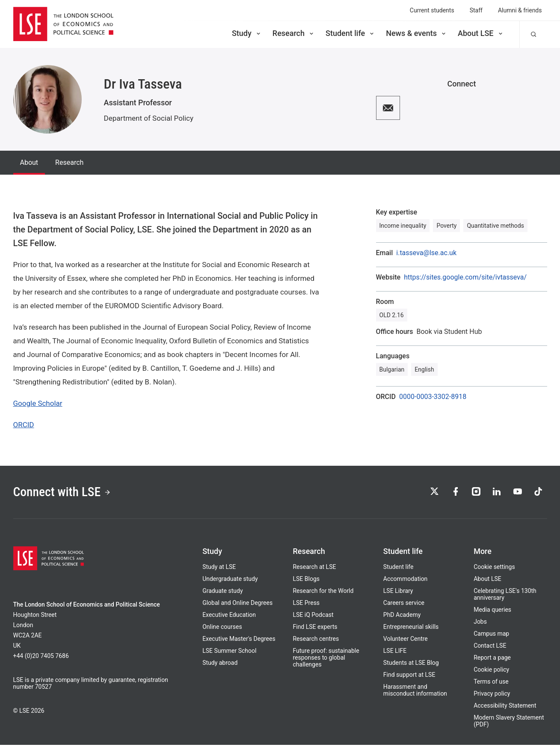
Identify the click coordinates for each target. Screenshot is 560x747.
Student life (350, 33)
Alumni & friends (520, 10)
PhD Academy (402, 617)
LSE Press (306, 605)
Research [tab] (69, 162)
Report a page (492, 660)
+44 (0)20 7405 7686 (41, 658)
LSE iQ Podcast (313, 617)
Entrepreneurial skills (411, 629)
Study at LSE (219, 569)
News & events (416, 33)
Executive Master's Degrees (239, 641)
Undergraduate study (230, 581)
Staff (476, 10)
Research (294, 33)
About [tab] (29, 162)
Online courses (222, 629)
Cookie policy (491, 672)
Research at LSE (314, 569)
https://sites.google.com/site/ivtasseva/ (465, 277)
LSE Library (398, 593)
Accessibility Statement (505, 708)
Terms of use (491, 684)
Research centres (316, 641)
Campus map (491, 636)
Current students (432, 10)
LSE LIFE (395, 653)
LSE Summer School (229, 653)
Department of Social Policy (149, 118)
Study (247, 33)
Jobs (480, 624)
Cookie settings (494, 569)
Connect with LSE (66, 493)
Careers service (404, 605)
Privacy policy (492, 696)
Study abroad (220, 665)
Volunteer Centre (406, 641)
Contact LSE (490, 648)
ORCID (24, 425)
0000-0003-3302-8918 (433, 397)
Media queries (492, 612)
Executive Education (229, 617)
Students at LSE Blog (411, 665)
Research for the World (323, 593)
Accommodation (406, 581)
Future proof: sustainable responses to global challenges (326, 660)
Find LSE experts (315, 629)
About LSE (481, 33)
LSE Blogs (306, 581)
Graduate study (222, 593)
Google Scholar (38, 403)
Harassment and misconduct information (415, 692)
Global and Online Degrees (237, 605)
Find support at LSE (409, 677)
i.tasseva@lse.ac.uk (426, 253)
